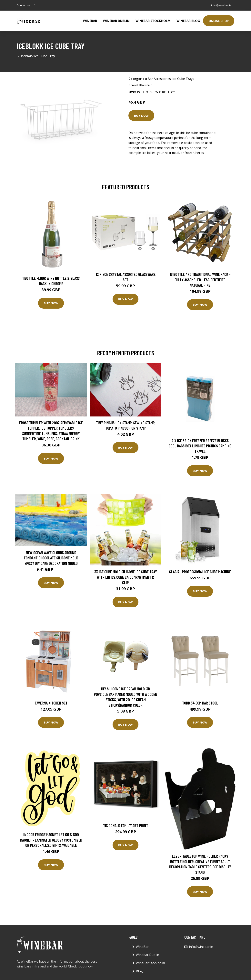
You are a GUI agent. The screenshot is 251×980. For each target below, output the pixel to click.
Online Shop (219, 21)
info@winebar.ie (221, 5)
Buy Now (141, 116)
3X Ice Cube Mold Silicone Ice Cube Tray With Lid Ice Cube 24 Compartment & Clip (126, 577)
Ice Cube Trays (183, 79)
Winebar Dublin (116, 21)
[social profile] (35, 5)
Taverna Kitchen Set (51, 703)
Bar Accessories (159, 79)
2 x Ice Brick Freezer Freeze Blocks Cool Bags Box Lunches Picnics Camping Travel (200, 446)
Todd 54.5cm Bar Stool (200, 703)
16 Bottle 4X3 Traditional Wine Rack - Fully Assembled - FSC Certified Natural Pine (200, 280)
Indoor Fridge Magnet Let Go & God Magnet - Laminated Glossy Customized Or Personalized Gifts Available (51, 840)
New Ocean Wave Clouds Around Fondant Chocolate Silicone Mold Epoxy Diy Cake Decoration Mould (51, 558)
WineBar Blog (188, 21)
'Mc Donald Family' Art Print (125, 825)
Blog (139, 971)
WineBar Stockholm (153, 21)
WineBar (90, 21)
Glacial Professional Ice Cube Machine (200, 572)
